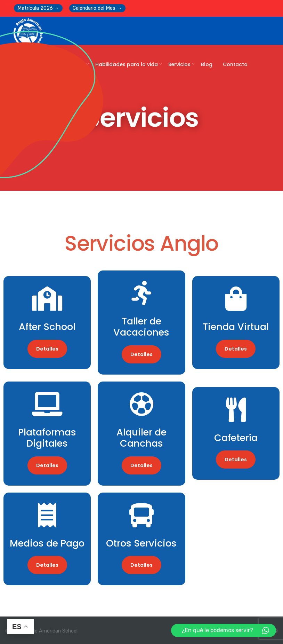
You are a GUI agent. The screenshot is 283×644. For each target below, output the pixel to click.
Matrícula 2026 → (38, 8)
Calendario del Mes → (97, 8)
